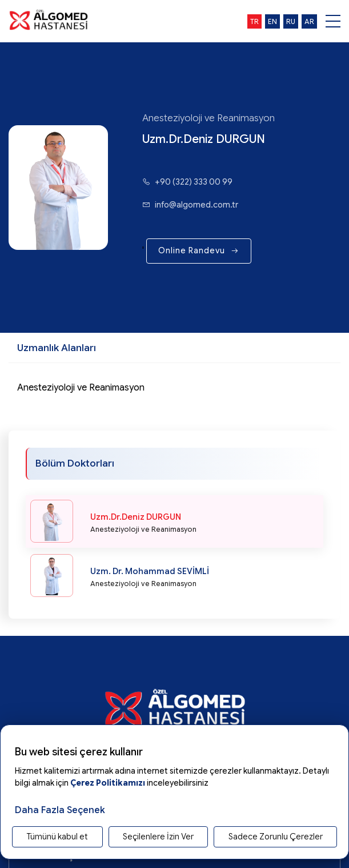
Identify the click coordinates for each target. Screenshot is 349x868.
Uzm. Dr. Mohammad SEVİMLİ (150, 571)
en (272, 21)
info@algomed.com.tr (190, 205)
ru (291, 21)
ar (309, 21)
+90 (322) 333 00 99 (187, 182)
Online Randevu (199, 250)
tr (254, 21)
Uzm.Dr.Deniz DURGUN (136, 517)
